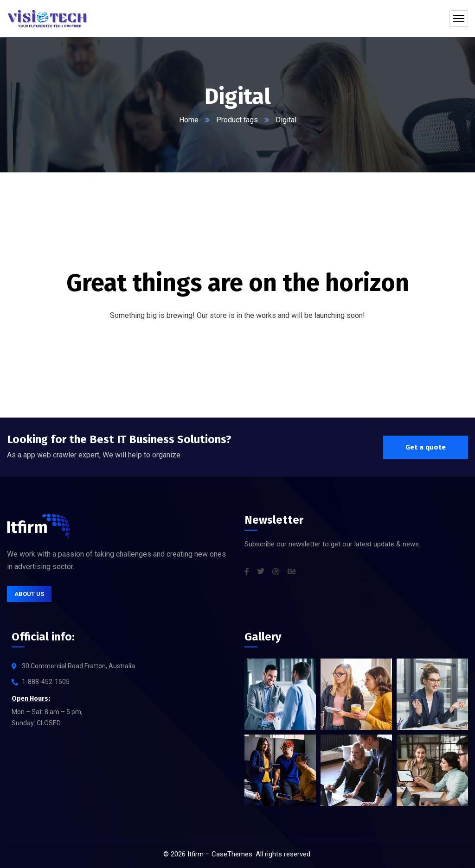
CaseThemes (232, 854)
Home (189, 120)
